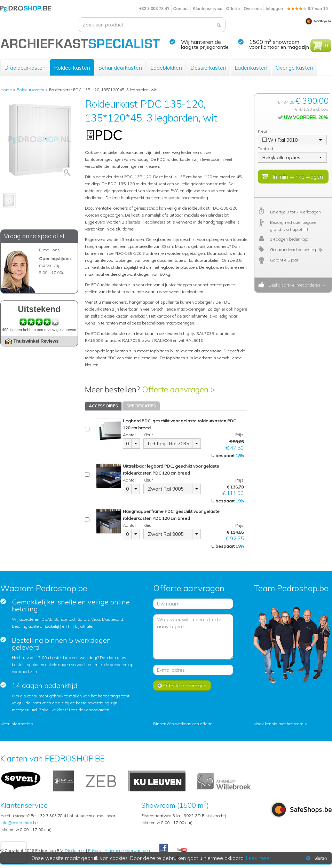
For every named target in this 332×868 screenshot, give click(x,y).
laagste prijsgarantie (205, 47)
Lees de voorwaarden (89, 710)
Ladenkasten (251, 68)
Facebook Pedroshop (164, 848)
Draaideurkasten (25, 68)
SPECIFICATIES (141, 406)
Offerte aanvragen (182, 686)
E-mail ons (49, 250)
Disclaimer (75, 850)
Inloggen (274, 9)
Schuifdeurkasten (120, 68)
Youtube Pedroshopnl (182, 850)
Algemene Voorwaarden (127, 850)
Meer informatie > (17, 724)
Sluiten (316, 858)
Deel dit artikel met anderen (293, 285)
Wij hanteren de (201, 42)
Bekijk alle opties (281, 157)
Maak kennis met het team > (280, 724)
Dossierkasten (208, 68)
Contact (181, 9)
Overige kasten (294, 68)
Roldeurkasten (72, 68)
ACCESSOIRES (103, 406)
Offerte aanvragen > (179, 389)
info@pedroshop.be (19, 823)
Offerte (233, 9)
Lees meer (259, 858)
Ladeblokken (166, 68)
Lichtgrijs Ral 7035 (168, 444)
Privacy (95, 850)
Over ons (253, 9)
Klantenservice (207, 9)
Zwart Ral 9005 (166, 489)
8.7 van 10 (307, 9)
